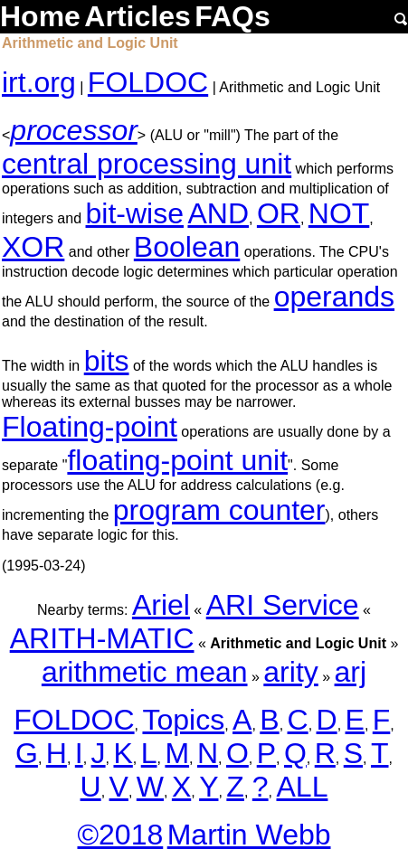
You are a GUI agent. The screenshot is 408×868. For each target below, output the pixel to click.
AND (218, 213)
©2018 (120, 835)
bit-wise (135, 213)
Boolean (187, 247)
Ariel (161, 605)
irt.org (39, 82)
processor (74, 130)
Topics (183, 720)
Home (40, 16)
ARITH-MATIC (102, 638)
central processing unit (147, 164)
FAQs (232, 16)
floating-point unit (177, 460)
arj (351, 672)
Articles (137, 16)
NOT (339, 213)
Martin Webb (249, 835)
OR (279, 213)
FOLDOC (148, 82)
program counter (219, 510)
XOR (33, 247)
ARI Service (283, 605)
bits (107, 361)
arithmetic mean (145, 672)
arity (290, 672)
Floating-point (90, 427)
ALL (302, 787)
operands (334, 297)
